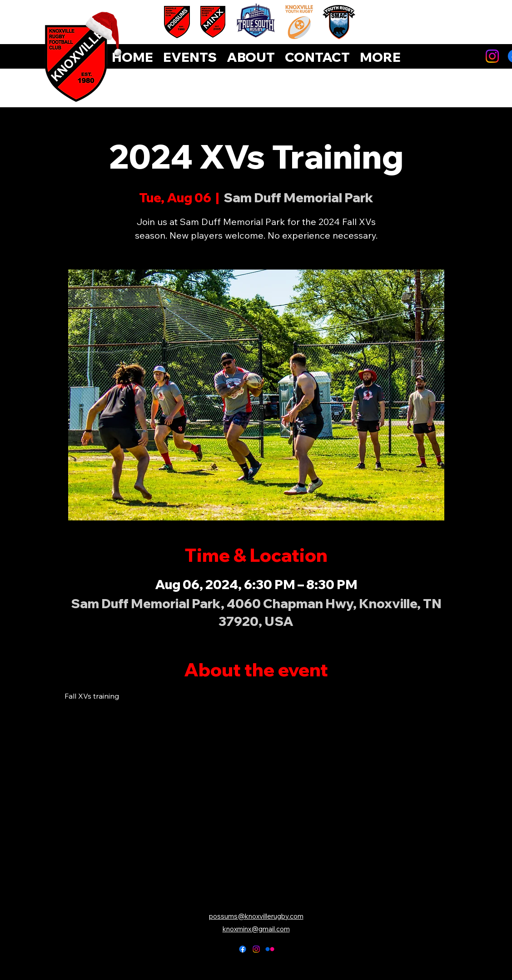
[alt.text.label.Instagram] (256, 949)
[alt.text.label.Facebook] (243, 949)
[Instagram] (492, 56)
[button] (380, 57)
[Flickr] (270, 949)
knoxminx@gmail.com (256, 929)
